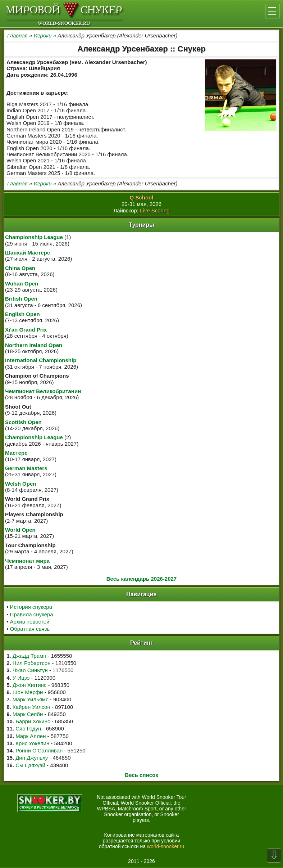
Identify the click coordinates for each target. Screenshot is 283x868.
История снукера (31, 607)
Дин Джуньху (32, 758)
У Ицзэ (21, 678)
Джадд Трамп (29, 656)
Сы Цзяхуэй (30, 765)
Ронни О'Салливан (39, 750)
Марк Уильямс (31, 699)
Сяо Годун (28, 728)
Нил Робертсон (32, 663)
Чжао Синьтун (30, 670)
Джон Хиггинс (29, 685)
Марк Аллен (31, 736)
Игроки (42, 35)
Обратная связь (30, 629)
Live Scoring (155, 210)
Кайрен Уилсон (31, 707)
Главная (17, 35)
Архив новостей (30, 622)
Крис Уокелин (32, 743)
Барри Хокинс (33, 721)
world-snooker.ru (166, 846)
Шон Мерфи (28, 692)
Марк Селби (28, 714)
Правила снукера (32, 614)
